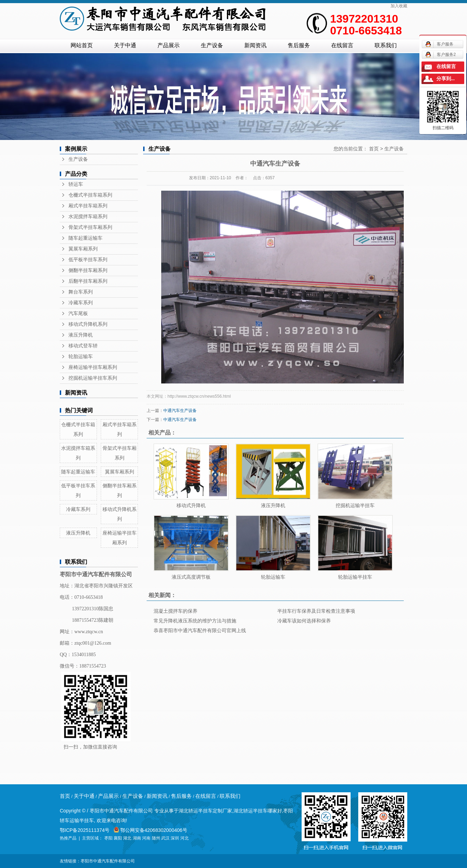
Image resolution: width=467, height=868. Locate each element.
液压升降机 (81, 335)
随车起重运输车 (85, 238)
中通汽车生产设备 (180, 411)
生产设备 (212, 45)
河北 (185, 838)
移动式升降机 (191, 505)
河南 (146, 838)
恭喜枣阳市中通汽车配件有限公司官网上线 (200, 630)
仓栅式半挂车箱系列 (90, 195)
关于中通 (125, 45)
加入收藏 (399, 6)
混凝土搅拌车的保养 (175, 611)
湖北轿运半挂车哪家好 (258, 811)
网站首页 (82, 45)
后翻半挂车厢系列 (88, 281)
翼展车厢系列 (83, 249)
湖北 (127, 838)
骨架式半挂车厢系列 (90, 227)
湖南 (137, 838)
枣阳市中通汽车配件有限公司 (108, 861)
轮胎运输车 (81, 357)
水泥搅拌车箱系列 (88, 217)
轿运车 (76, 184)
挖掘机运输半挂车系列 (93, 378)
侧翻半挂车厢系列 (88, 270)
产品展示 (169, 45)
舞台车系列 (81, 292)
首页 (374, 149)
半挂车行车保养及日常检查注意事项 (316, 611)
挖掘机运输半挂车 (355, 505)
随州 (156, 838)
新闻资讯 (255, 45)
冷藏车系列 (81, 303)
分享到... (446, 79)
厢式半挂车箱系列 (88, 206)
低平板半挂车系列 (88, 260)
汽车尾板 (78, 313)
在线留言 (342, 45)
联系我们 (386, 45)
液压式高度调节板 (191, 577)
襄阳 (118, 838)
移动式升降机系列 (88, 324)
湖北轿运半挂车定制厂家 (205, 811)
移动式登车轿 (83, 346)
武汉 (165, 838)
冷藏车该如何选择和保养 (304, 621)
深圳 (175, 838)
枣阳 (108, 838)
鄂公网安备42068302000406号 (150, 830)
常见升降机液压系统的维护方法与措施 (195, 621)
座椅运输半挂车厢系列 (93, 367)
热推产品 (68, 838)
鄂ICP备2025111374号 (85, 830)
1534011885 (84, 655)
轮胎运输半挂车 (355, 577)
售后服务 (299, 45)
